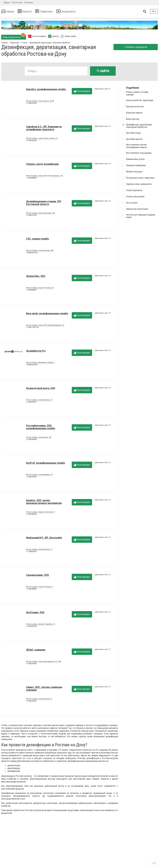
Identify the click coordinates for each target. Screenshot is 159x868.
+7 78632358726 (31, 515)
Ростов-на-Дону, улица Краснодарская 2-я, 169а (44, 663)
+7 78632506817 (31, 291)
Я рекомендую (82, 92)
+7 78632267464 (31, 142)
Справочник (55, 11)
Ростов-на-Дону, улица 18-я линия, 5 (39, 588)
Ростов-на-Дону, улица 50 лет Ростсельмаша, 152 (44, 177)
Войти (154, 11)
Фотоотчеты (17, 2)
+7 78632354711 (31, 403)
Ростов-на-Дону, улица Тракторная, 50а (41, 214)
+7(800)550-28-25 (32, 254)
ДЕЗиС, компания (36, 651)
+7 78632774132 (31, 216)
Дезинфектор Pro (36, 352)
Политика (28, 2)
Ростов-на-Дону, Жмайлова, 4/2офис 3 (40, 364)
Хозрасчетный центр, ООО (41, 389)
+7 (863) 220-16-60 (32, 328)
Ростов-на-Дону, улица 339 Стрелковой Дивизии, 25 (45, 326)
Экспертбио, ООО (36, 277)
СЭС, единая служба (37, 240)
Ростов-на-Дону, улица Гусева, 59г (39, 439)
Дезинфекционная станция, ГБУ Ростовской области (44, 204)
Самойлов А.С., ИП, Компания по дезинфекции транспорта (44, 129)
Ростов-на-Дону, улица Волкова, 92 (39, 401)
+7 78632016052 (31, 104)
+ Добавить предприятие (134, 47)
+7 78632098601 (31, 179)
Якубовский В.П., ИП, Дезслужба (44, 539)
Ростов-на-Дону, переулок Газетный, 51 (41, 513)
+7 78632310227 (31, 702)
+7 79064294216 (31, 553)
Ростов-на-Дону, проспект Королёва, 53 (40, 625)
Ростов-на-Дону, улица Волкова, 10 (39, 551)
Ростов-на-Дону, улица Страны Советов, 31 (42, 140)
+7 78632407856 (31, 441)
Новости (31, 11)
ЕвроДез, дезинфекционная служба (46, 90)
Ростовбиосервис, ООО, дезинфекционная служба (41, 428)
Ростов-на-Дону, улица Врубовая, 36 (39, 476)
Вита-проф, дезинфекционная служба (47, 315)
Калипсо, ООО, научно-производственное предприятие (44, 503)
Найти (103, 71)
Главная (10, 11)
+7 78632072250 (31, 627)
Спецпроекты (83, 11)
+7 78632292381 (31, 478)
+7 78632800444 (31, 590)
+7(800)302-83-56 (32, 366)
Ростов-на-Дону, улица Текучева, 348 (40, 252)
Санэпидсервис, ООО (37, 576)
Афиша (7, 2)
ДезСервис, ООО (35, 614)
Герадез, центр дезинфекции (42, 165)
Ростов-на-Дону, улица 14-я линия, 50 (40, 289)
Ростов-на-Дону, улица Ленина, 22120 (40, 102)
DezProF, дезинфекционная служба (45, 464)
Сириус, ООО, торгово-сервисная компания (44, 690)
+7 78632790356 (31, 665)
